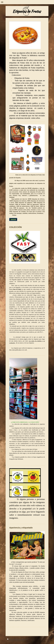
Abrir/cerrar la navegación (27, 2)
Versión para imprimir (14, 639)
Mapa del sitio (24, 639)
